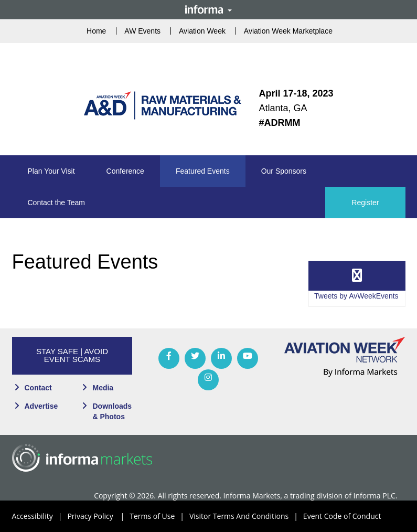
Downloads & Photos (112, 411)
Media (103, 388)
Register (365, 203)
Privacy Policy (98, 516)
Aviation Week (202, 31)
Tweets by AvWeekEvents (356, 296)
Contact (38, 388)
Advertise (41, 406)
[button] (51, 171)
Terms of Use (159, 516)
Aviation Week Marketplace (288, 31)
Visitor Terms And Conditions (246, 516)
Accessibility (40, 516)
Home (96, 31)
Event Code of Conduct (342, 516)
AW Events (142, 31)
